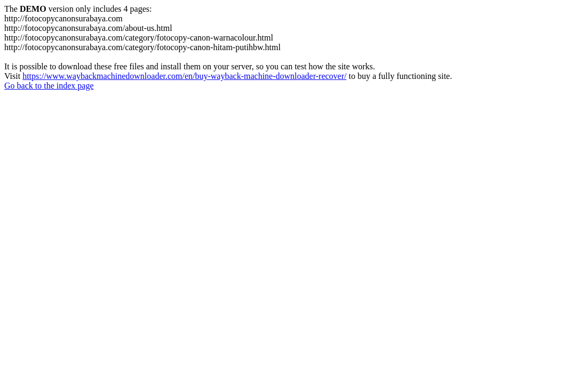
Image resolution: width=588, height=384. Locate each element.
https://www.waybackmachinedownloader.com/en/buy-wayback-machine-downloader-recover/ (184, 76)
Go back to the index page (49, 86)
